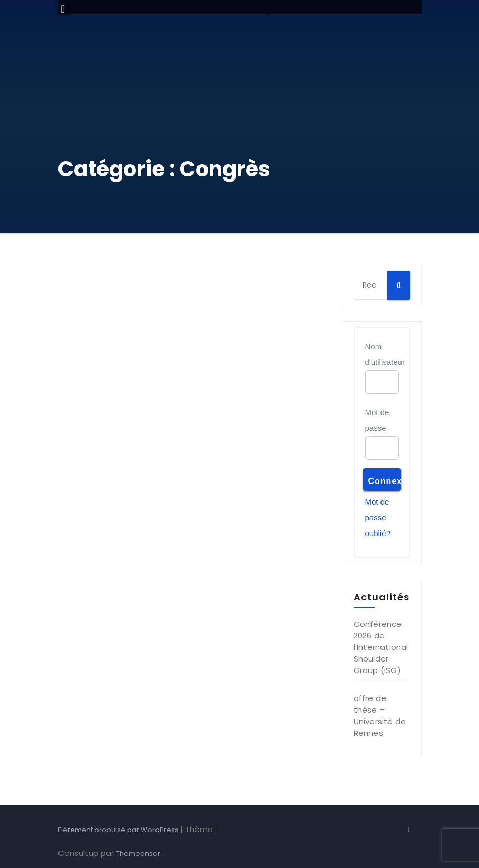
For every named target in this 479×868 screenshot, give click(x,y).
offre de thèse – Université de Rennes (380, 716)
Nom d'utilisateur (385, 354)
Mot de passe (377, 420)
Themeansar (138, 854)
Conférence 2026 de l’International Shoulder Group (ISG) (381, 647)
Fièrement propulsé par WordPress (119, 830)
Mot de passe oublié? (378, 517)
